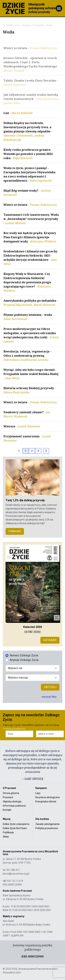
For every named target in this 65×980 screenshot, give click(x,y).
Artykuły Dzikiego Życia (24, 660)
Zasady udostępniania (47, 824)
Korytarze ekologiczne (48, 797)
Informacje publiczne (14, 806)
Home (17, 25)
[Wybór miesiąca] (32, 678)
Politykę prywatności (14, 729)
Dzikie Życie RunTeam (15, 828)
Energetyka (39, 25)
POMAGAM (15, 531)
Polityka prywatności (47, 828)
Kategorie (27, 25)
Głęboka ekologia (12, 802)
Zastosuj (50, 687)
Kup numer (50, 640)
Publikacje (8, 832)
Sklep (6, 837)
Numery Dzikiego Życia (24, 655)
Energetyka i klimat (46, 802)
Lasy (38, 793)
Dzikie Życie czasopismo (16, 824)
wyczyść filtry (49, 697)
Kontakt (7, 810)
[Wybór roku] (32, 668)
